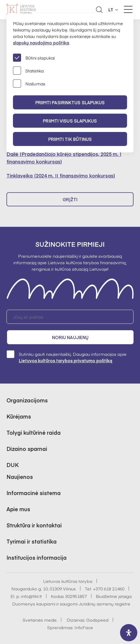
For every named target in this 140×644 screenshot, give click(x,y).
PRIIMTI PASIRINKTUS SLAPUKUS (70, 102)
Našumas (29, 83)
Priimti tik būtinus (70, 139)
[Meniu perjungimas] (128, 9)
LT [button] (111, 10)
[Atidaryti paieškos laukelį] (99, 10)
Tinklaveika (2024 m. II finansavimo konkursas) (61, 175)
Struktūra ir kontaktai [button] (34, 525)
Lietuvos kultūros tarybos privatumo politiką (66, 360)
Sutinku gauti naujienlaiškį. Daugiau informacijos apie (66, 357)
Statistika (28, 71)
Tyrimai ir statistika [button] (32, 541)
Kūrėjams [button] (19, 416)
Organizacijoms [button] (27, 400)
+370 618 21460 (109, 589)
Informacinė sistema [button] (34, 493)
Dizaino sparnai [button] (27, 449)
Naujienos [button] (20, 477)
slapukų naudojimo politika (41, 43)
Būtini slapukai (34, 58)
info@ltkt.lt (31, 596)
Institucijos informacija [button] (37, 557)
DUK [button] (13, 465)
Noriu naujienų (70, 337)
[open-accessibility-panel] (129, 633)
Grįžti (70, 199)
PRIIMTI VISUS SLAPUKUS (70, 121)
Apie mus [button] (18, 509)
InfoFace (84, 627)
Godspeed (97, 620)
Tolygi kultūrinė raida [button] (34, 432)
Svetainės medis (40, 620)
